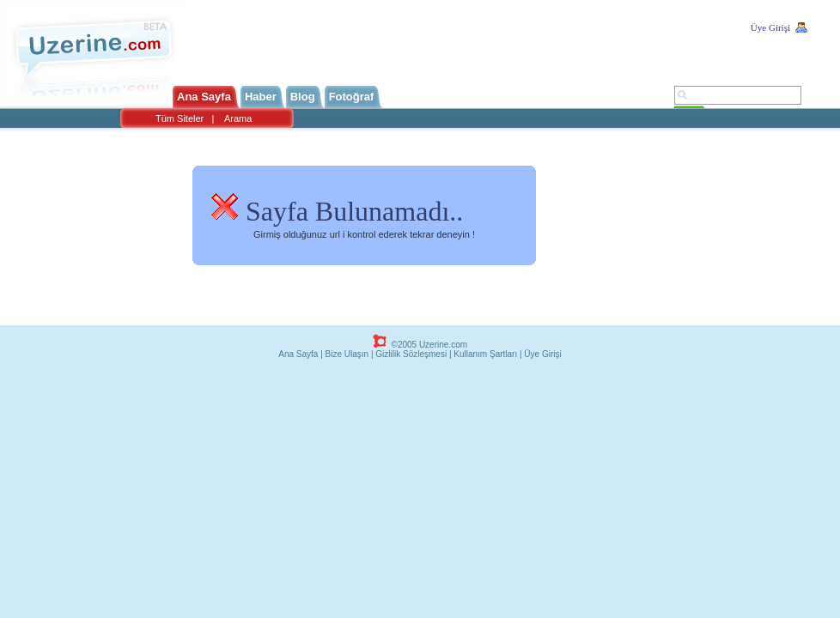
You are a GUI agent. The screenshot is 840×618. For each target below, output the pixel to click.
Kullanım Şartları (485, 354)
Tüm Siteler (180, 118)
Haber (261, 97)
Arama (238, 118)
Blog (303, 97)
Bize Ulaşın (347, 354)
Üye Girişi (770, 27)
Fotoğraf (352, 97)
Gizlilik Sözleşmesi (411, 354)
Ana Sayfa (204, 97)
